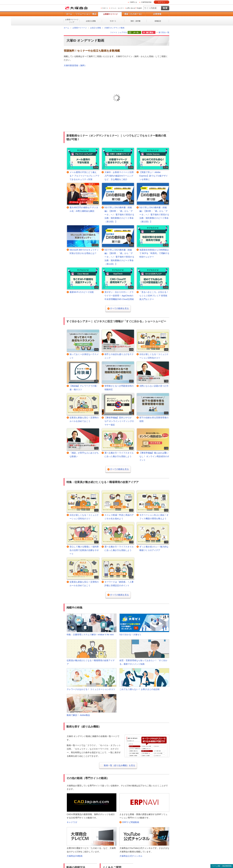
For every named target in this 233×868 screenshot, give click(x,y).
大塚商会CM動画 (75, 856)
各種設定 (158, 21)
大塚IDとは (133, 2)
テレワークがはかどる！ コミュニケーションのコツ (91, 689)
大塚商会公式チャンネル (131, 856)
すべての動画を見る (119, 308)
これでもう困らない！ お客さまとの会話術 (140, 689)
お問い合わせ (131, 8)
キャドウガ (72, 822)
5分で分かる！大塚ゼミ (130, 635)
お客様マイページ (110, 14)
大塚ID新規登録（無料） (75, 65)
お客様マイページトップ (72, 21)
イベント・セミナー (117, 8)
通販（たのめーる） (134, 14)
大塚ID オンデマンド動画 (114, 28)
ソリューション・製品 (86, 14)
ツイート (114, 32)
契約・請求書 (136, 21)
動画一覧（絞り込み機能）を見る (119, 765)
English (139, 8)
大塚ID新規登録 (146, 2)
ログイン (162, 2)
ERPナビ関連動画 (131, 822)
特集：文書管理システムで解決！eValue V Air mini (90, 635)
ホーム (69, 14)
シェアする (122, 32)
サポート (105, 8)
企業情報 (157, 14)
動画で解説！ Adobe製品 (78, 715)
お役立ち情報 (91, 21)
